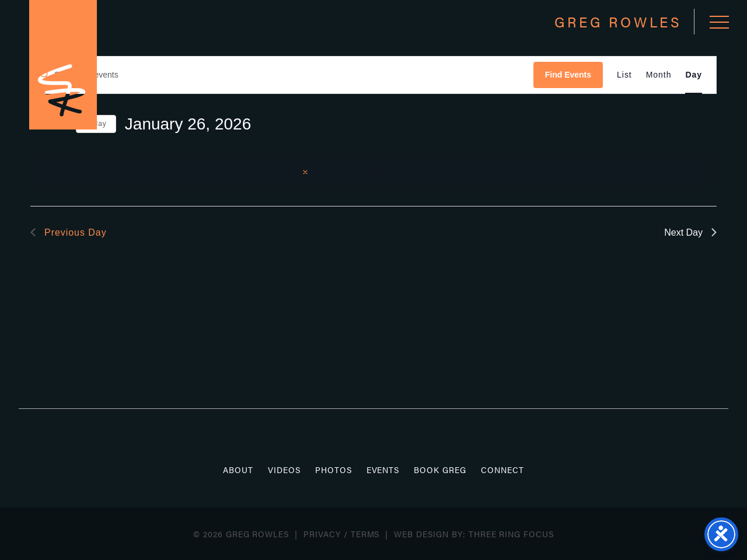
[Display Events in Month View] (659, 75)
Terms (365, 534)
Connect (502, 470)
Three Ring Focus (511, 534)
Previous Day (69, 232)
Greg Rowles (63, 65)
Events (383, 470)
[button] (719, 22)
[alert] (373, 170)
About (238, 470)
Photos (334, 470)
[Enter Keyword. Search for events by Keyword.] (282, 75)
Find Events (568, 75)
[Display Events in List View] (624, 75)
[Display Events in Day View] (694, 75)
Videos (284, 470)
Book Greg (440, 470)
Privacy (322, 534)
